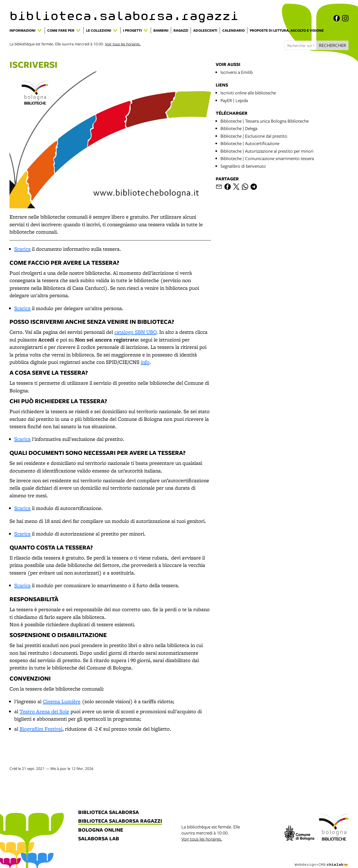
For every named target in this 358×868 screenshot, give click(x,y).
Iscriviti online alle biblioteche (248, 93)
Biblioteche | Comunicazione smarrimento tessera (267, 158)
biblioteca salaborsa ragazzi (120, 821)
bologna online (101, 830)
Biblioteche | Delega (239, 128)
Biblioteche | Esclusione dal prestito (254, 136)
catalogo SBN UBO (135, 332)
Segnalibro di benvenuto (243, 166)
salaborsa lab (99, 839)
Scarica (22, 249)
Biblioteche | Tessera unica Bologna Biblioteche (265, 121)
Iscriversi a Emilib (237, 72)
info (145, 362)
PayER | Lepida (234, 100)
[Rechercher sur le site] (301, 45)
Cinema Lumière (62, 701)
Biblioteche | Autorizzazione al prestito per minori (267, 151)
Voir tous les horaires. (123, 44)
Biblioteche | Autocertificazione (250, 143)
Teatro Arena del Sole (44, 711)
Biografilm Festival (41, 729)
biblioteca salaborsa (109, 812)
